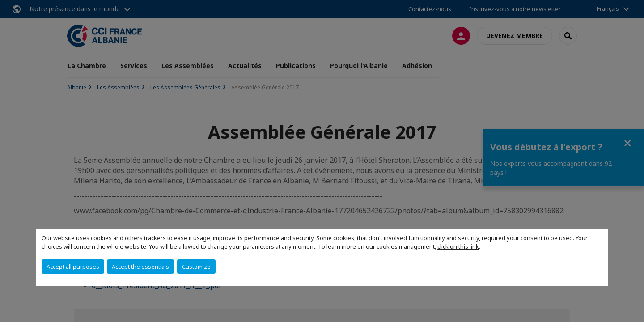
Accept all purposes (73, 267)
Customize (196, 267)
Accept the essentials (140, 267)
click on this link (458, 246)
